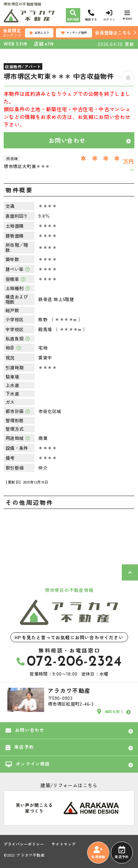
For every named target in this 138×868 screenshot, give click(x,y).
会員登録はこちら (113, 32)
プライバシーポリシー (24, 844)
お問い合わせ (67, 140)
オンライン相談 (28, 764)
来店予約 (122, 853)
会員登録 (98, 853)
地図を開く (110, 712)
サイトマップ (64, 844)
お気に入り (39, 33)
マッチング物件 (74, 33)
